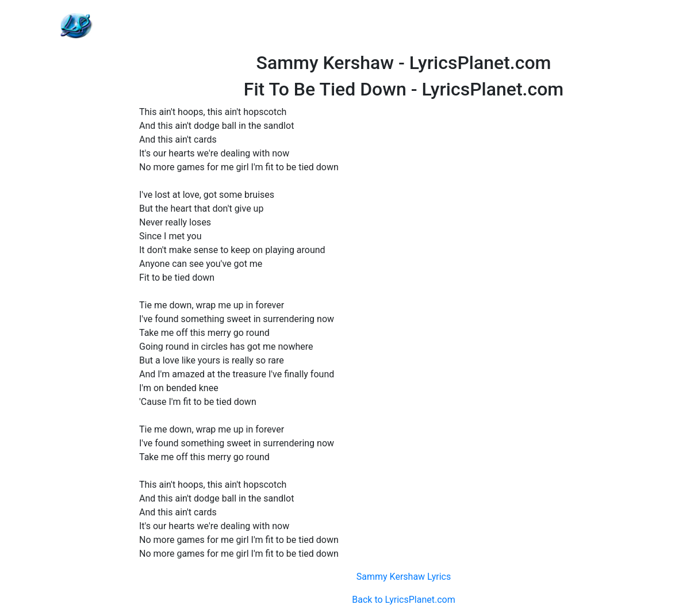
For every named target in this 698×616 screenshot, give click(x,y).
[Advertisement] (404, 26)
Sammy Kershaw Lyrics (404, 577)
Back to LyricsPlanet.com (403, 600)
